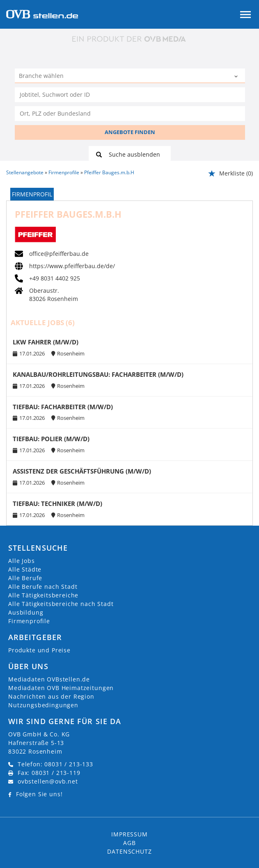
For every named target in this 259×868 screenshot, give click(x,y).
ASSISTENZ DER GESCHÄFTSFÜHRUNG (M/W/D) (82, 471)
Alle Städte (25, 569)
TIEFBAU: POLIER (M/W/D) (51, 439)
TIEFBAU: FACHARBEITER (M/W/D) (63, 407)
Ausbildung (26, 612)
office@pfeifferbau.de (59, 254)
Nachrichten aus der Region (51, 696)
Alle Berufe (25, 578)
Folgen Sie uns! (39, 794)
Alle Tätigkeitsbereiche (43, 595)
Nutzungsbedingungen (43, 705)
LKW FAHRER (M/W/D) (46, 342)
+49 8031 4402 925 (55, 278)
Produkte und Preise (39, 650)
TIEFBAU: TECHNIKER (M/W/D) (57, 504)
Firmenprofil (32, 194)
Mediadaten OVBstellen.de (49, 679)
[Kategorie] (122, 77)
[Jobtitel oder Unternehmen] (130, 95)
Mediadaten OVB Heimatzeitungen (61, 688)
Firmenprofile (29, 621)
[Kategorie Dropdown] (237, 77)
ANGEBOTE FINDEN (130, 132)
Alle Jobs (22, 561)
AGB (129, 843)
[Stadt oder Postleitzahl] (130, 114)
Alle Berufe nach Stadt (43, 587)
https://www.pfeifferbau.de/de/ (72, 266)
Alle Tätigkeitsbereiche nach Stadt (61, 604)
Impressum (129, 834)
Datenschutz (129, 851)
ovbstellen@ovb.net (48, 781)
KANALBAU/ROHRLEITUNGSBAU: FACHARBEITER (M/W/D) (98, 375)
